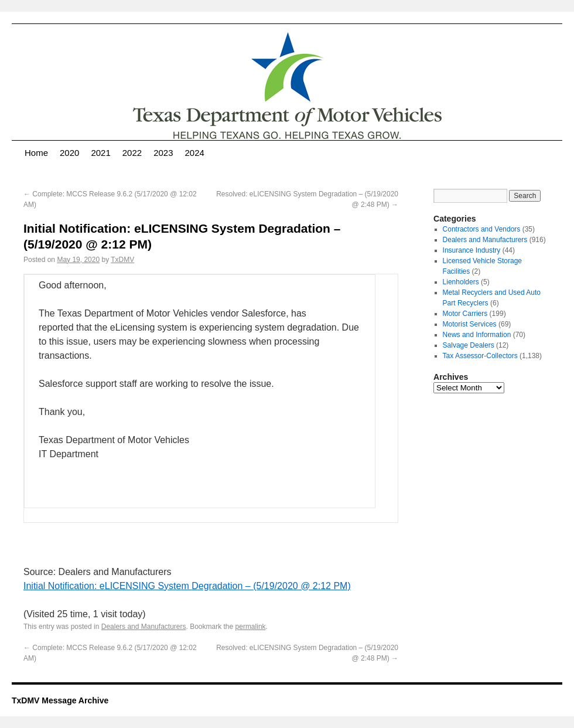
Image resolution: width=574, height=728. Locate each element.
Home (36, 153)
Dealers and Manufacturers (144, 627)
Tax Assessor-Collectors (480, 356)
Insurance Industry (472, 250)
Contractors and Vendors (482, 229)
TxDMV (122, 260)
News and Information (477, 335)
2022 (132, 153)
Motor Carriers (465, 314)
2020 (69, 153)
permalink (251, 627)
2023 (163, 153)
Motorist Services (470, 324)
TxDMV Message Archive (60, 700)
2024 (195, 153)
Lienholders (461, 282)
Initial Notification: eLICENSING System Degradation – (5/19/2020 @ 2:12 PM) (187, 586)
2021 (100, 153)
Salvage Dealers (469, 345)
